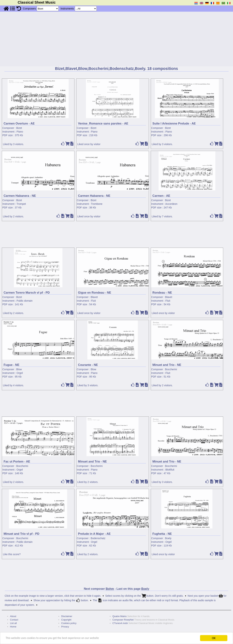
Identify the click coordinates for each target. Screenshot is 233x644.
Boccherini (171, 369)
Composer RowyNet (123, 620)
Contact (14, 620)
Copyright (66, 620)
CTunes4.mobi (120, 623)
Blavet (94, 297)
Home (13, 627)
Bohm (110, 589)
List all (13, 623)
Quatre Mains (120, 616)
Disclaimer (67, 616)
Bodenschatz (98, 538)
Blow (19, 369)
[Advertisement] (116, 39)
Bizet (19, 128)
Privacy (65, 627)
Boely (168, 538)
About (13, 616)
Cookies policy (69, 623)
